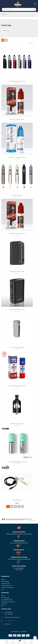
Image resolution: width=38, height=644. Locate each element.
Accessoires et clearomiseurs (8, 602)
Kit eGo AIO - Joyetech (17, 195)
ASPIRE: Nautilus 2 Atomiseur (17, 424)
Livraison (3, 580)
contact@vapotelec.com (10, 621)
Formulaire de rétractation (7, 587)
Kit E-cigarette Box (6, 598)
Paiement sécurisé (6, 584)
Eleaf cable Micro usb (17, 500)
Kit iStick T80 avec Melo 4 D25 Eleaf (17, 81)
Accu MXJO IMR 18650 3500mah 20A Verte (17, 462)
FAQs (2, 590)
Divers (3, 606)
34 (22, 507)
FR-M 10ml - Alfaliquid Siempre (17, 119)
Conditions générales (6, 586)
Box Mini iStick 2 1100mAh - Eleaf (17, 272)
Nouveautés (4, 604)
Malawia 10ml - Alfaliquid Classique (17, 157)
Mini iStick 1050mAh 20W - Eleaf (17, 310)
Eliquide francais (6, 31)
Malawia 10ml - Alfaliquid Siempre (17, 234)
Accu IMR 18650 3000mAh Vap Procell (17, 386)
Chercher (34, 9)
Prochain (28, 507)
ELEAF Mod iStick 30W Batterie (17, 348)
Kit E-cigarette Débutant (7, 600)
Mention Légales (5, 582)
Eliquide (3, 596)
